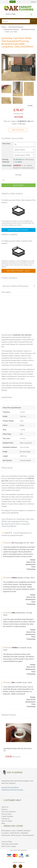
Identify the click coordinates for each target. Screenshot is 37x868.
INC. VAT (12, 2)
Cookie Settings (7, 816)
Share (30, 106)
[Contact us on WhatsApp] (31, 14)
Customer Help (12, 800)
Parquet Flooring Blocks (10, 787)
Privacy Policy (7, 814)
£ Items (10, 14)
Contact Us (6, 819)
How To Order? (7, 821)
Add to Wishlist (18, 130)
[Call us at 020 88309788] (23, 14)
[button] (2, 2)
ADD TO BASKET (18, 185)
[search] (16, 21)
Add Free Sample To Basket (18, 230)
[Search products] (33, 21)
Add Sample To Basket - (18, 271)
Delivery (5, 809)
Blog (3, 823)
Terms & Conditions (9, 812)
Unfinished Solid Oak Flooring (12, 790)
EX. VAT (19, 2)
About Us (5, 807)
